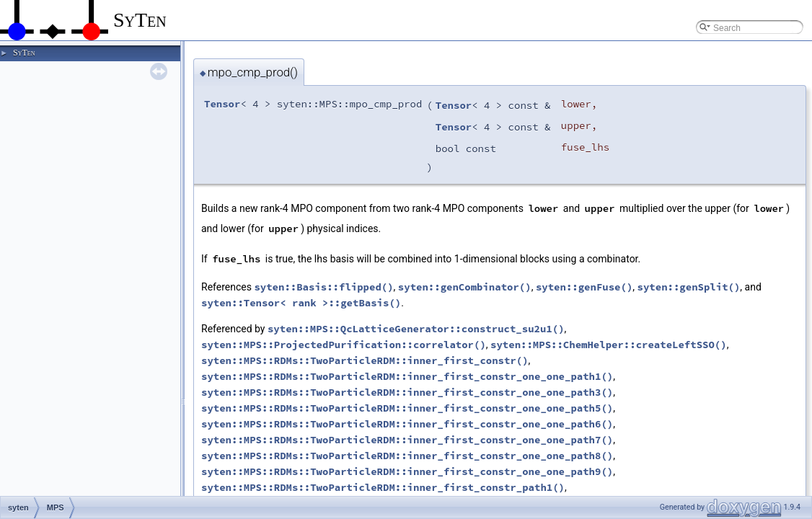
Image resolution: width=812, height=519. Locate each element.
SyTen (24, 53)
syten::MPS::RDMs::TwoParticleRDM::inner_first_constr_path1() (383, 487)
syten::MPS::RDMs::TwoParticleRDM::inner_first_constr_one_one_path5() (407, 408)
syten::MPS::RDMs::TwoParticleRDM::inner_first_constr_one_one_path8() (407, 456)
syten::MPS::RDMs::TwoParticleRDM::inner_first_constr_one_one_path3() (407, 392)
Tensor (222, 104)
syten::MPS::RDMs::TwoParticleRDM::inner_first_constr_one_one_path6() (407, 424)
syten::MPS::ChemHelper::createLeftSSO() (609, 345)
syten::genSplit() (689, 287)
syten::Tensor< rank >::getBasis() (301, 303)
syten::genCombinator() (465, 287)
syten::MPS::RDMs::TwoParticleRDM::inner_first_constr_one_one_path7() (407, 440)
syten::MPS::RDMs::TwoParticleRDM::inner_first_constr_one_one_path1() (407, 376)
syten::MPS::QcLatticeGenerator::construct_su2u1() (416, 329)
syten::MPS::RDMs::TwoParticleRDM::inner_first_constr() (365, 360)
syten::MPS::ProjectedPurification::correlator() (344, 345)
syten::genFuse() (584, 287)
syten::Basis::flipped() (323, 287)
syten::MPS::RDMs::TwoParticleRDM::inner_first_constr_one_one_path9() (407, 471)
